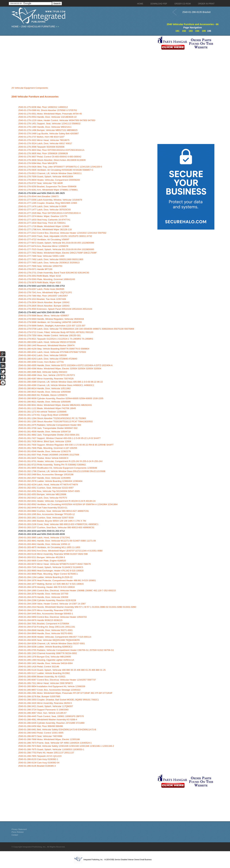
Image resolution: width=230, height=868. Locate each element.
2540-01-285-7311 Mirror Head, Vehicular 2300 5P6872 (46, 683)
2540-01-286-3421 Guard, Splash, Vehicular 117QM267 (46, 706)
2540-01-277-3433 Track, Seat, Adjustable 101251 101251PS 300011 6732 (55, 236)
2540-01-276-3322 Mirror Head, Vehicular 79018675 (44, 140)
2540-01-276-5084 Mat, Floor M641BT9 (38, 163)
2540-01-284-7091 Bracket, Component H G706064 (44, 624)
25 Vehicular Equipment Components (30, 88)
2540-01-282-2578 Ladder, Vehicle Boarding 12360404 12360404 (50, 481)
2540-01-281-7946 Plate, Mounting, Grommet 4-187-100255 (48, 448)
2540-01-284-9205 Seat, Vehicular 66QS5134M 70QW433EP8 (49, 640)
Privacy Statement (19, 829)
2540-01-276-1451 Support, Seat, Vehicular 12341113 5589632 (49, 124)
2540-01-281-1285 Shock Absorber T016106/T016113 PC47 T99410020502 (56, 422)
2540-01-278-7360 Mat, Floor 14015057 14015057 (43, 296)
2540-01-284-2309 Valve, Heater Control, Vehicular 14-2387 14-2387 (52, 604)
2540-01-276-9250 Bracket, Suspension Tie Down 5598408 (47, 187)
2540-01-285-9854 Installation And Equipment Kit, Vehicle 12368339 (52, 686)
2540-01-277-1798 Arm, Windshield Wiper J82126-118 (45, 229)
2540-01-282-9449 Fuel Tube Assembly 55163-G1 (43, 508)
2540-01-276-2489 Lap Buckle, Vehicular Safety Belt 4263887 (49, 134)
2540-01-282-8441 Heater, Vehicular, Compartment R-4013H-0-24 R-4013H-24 (57, 501)
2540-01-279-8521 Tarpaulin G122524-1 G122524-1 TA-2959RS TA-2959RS (56, 339)
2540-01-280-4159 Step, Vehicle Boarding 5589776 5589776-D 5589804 (54, 349)
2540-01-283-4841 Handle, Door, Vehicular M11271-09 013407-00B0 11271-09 (57, 541)
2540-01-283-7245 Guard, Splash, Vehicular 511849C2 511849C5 (51, 567)
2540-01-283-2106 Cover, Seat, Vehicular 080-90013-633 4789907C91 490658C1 (58, 524)
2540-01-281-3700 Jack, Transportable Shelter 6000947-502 (48, 428)
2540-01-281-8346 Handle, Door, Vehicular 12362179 (45, 451)
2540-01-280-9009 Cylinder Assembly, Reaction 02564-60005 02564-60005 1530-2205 (61, 398)
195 (204, 31)
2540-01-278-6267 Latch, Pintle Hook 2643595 (41, 289)
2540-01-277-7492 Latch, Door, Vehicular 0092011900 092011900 (51, 259)
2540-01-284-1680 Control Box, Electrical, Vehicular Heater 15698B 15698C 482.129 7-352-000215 (67, 590)
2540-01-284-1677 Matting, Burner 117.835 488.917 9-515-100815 (51, 584)
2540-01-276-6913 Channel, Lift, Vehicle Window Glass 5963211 (50, 173)
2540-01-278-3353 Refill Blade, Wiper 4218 (40, 276)
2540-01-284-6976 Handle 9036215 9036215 (40, 620)
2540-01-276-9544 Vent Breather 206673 (38, 196)
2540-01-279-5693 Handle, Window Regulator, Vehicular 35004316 (51, 319)
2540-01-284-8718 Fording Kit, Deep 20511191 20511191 (47, 627)
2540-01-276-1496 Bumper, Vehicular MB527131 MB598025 (48, 130)
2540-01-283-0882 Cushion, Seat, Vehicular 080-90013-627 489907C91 (54, 511)
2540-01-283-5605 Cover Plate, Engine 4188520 (42, 561)
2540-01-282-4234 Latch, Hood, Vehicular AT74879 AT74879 (48, 485)
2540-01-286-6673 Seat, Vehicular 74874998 (40, 736)
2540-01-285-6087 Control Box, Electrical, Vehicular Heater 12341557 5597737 (57, 680)
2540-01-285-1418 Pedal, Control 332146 (39, 667)
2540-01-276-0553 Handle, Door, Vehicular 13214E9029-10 (47, 117)
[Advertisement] (84, 59)
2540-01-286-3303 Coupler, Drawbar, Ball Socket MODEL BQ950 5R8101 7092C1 (59, 700)
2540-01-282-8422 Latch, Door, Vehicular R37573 (43, 498)
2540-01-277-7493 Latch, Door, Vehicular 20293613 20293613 (49, 263)
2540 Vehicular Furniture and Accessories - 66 (193, 24)
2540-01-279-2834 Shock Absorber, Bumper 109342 (44, 302)
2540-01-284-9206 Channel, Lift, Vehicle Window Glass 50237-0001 (52, 643)
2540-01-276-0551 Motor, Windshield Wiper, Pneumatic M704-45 (50, 114)
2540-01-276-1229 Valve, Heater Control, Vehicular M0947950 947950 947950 (57, 120)
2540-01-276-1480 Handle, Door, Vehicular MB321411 (45, 127)
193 (191, 31)
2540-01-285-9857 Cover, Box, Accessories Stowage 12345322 (49, 690)
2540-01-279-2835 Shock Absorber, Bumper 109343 (44, 306)
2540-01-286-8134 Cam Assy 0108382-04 (39, 763)
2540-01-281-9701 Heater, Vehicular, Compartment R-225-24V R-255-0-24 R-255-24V (60, 461)
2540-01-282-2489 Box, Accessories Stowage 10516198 (46, 474)
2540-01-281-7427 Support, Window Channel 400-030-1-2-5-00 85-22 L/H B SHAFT (60, 438)
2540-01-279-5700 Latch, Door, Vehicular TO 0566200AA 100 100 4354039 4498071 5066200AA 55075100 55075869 (76, 329)
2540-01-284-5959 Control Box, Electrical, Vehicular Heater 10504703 (52, 617)
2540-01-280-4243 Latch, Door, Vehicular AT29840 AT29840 (48, 359)
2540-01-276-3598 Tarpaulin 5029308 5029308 (41, 147)
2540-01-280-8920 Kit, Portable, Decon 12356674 (43, 395)
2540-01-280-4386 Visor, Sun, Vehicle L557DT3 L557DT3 (47, 375)
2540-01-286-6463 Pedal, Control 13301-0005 (41, 733)
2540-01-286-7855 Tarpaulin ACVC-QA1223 (40, 756)
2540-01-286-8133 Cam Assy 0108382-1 (38, 759)
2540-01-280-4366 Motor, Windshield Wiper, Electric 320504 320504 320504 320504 (60, 369)
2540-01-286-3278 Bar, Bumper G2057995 (39, 696)
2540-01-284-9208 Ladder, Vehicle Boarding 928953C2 (45, 647)
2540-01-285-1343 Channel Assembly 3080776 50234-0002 (48, 653)
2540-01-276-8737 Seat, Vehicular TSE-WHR (41, 183)
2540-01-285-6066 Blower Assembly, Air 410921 (42, 677)
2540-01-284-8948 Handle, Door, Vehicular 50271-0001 (45, 630)
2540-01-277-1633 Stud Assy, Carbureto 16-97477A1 (44, 220)
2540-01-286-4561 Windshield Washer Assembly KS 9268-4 (48, 720)
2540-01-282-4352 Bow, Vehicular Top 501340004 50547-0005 (49, 491)
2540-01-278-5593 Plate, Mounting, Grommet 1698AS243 (47, 279)
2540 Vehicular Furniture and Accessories (35, 97)
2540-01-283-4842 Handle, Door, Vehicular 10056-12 (44, 544)
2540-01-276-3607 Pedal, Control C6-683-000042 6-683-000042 (50, 157)
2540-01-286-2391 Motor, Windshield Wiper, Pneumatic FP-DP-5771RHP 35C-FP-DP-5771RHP (65, 693)
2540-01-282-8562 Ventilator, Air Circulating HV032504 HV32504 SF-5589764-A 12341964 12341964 (68, 504)
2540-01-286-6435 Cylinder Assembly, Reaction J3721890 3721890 (51, 723)
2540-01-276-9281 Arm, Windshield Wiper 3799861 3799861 (48, 190)
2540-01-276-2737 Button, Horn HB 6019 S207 (41, 137)
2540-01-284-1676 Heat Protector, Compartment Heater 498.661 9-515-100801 (57, 580)
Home (15, 26)
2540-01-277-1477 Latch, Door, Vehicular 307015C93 (45, 210)
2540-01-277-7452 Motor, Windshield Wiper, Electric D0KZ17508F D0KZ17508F (57, 253)
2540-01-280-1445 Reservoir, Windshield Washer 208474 (46, 345)
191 (177, 31)
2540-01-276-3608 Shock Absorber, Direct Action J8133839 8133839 (52, 160)
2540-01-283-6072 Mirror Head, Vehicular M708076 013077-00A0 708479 (54, 564)
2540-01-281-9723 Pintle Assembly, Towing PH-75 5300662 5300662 (52, 465)
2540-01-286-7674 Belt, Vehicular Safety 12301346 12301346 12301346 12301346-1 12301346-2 (66, 746)
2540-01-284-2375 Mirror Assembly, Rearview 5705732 (45, 610)
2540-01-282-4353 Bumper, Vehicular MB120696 (42, 494)
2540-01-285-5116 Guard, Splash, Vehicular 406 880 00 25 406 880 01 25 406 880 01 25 (62, 670)
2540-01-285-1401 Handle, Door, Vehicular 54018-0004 (45, 663)
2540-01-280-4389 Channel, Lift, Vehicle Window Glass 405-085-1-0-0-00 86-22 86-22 (61, 382)
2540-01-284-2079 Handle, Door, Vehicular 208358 (43, 597)
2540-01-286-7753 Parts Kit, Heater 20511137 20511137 (46, 753)
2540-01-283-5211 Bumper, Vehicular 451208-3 (42, 557)
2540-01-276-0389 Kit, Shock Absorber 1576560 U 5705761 (48, 110)
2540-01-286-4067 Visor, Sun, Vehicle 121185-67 (42, 713)
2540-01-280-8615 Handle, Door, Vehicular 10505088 (45, 392)
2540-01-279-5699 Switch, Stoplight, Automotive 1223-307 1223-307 (52, 326)
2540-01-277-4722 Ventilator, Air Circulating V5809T (44, 239)
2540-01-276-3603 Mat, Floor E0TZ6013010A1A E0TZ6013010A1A (51, 150)
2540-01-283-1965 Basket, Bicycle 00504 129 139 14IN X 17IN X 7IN (52, 521)
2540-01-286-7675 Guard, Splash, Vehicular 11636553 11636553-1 (51, 749)
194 (197, 31)
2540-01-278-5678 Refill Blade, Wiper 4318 (40, 282)
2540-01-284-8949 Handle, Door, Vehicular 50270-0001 (45, 633)
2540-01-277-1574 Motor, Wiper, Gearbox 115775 (43, 216)
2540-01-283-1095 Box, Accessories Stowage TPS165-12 (47, 514)
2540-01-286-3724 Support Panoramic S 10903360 (43, 710)
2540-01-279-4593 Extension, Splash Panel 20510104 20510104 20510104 (55, 309)
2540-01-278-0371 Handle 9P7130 (35, 269)
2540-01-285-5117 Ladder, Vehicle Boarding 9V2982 (44, 673)
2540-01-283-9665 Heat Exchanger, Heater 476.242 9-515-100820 (51, 571)
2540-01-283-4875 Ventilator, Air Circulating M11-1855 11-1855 (49, 547)
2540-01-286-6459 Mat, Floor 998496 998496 (41, 726)
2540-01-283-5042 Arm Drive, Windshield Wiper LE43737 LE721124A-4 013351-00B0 (60, 551)
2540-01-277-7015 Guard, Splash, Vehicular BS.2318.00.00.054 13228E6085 (56, 249)
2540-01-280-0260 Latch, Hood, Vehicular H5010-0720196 (47, 342)
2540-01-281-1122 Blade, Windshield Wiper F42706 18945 (47, 408)
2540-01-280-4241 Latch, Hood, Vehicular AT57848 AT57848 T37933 (52, 352)
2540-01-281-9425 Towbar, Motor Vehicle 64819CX (43, 458)
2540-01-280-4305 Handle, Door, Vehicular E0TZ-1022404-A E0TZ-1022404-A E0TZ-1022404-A (65, 365)
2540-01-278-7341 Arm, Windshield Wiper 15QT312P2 (45, 292)
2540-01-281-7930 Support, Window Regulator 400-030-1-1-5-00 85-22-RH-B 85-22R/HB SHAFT (66, 445)
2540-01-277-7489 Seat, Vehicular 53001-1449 (41, 256)
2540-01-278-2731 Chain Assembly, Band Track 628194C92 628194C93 (54, 273)
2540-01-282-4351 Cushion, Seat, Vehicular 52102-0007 (46, 488)
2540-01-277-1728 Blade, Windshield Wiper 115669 (44, 226)
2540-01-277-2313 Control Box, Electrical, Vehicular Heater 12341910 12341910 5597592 (62, 233)
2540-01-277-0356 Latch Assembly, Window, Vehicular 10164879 (50, 200)
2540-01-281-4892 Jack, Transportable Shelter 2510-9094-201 (49, 435)
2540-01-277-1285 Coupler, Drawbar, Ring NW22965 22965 (48, 203)
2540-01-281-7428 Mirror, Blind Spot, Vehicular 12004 (45, 441)
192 (184, 31)
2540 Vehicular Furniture (38, 26)
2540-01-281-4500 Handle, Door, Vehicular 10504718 (45, 432)
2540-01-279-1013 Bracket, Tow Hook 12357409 (42, 299)
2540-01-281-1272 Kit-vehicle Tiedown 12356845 (42, 412)
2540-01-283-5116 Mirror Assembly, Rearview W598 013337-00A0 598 (53, 554)
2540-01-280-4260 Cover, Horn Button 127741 (41, 362)
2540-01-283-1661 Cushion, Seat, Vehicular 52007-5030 (46, 518)
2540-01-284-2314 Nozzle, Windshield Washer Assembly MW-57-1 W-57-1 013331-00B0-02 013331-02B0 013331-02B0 (77, 607)
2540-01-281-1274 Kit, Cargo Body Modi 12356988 (43, 415)
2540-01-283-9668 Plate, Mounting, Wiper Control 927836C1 (48, 574)
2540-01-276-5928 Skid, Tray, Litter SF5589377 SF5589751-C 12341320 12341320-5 (60, 167)
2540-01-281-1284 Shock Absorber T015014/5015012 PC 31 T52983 (52, 418)
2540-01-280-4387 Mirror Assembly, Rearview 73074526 (46, 379)
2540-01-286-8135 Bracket (197, 12)
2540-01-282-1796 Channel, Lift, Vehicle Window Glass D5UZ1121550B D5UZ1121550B (62, 471)
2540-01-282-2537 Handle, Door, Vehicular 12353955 (45, 478)
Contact (15, 835)
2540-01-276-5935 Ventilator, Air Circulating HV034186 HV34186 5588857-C (56, 170)
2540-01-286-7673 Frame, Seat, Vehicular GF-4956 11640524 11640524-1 (55, 743)
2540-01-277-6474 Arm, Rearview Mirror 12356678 (43, 246)
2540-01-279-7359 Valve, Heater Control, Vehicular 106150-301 (50, 335)
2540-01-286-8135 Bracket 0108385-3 (37, 766)
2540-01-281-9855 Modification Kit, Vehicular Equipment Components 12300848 (58, 468)
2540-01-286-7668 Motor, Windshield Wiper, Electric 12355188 (49, 739)
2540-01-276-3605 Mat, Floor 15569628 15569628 (43, 153)
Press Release (18, 832)
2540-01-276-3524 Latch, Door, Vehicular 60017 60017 (45, 143)
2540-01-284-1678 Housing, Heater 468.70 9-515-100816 (46, 587)
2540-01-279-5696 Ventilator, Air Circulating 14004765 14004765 (50, 322)
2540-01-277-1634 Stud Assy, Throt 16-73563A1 (42, 223)
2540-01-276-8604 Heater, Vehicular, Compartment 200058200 (49, 180)
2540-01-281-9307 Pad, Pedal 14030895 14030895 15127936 (49, 455)
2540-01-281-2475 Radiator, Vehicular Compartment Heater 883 (50, 425)
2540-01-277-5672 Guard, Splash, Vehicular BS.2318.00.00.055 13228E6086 (56, 243)
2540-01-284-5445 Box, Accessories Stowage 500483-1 (46, 614)
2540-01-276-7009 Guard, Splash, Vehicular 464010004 (46, 177)
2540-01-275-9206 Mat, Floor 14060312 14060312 (43, 107)
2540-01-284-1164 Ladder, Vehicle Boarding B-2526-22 (45, 577)
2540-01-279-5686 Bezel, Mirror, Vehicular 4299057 (44, 316)
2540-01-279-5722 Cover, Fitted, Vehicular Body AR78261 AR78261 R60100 (56, 332)
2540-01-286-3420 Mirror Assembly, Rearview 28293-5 (45, 703)
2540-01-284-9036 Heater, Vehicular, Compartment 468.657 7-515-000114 (55, 637)
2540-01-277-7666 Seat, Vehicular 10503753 (40, 266)
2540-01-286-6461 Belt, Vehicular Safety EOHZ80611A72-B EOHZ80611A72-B (57, 730)
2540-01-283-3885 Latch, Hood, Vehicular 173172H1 (44, 537)
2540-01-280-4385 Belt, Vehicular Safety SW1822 (43, 372)
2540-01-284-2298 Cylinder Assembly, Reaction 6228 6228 (47, 600)
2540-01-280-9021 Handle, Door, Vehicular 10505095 (45, 402)
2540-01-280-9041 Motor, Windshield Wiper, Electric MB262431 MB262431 (55, 405)
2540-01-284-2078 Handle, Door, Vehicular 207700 (43, 594)
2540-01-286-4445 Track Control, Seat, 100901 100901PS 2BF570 (51, 716)
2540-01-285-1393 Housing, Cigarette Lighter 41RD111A (46, 660)
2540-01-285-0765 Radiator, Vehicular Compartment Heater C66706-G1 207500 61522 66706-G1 (66, 650)
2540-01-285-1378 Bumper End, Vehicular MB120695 (45, 657)
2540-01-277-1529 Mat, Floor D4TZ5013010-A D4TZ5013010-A (50, 213)
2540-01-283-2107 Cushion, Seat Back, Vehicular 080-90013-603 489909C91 (56, 527)
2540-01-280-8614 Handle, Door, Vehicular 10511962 (45, 388)
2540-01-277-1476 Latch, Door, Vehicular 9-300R (42, 206)
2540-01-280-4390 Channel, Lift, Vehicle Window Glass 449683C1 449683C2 (56, 385)
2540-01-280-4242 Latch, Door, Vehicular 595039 (42, 355)
